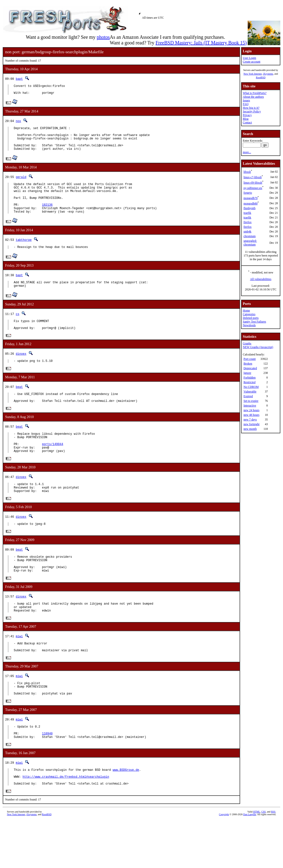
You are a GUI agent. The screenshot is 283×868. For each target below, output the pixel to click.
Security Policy (252, 111)
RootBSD (261, 77)
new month (250, 429)
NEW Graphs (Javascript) (258, 347)
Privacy (247, 115)
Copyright (224, 862)
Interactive (250, 406)
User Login (249, 58)
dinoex (21, 372)
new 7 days (250, 420)
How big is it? (251, 108)
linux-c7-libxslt (253, 177)
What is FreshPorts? (255, 93)
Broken (248, 364)
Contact (247, 122)
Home (246, 311)
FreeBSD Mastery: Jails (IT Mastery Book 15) (201, 43)
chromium (250, 236)
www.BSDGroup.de (126, 815)
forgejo (248, 193)
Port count (250, 359)
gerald (21, 184)
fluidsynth (250, 208)
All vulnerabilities (261, 279)
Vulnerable (250, 392)
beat (19, 406)
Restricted (250, 382)
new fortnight (251, 424)
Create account (252, 62)
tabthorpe (24, 254)
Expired (248, 396)
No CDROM (251, 387)
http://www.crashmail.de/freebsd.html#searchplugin (66, 823)
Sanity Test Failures (254, 322)
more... (247, 152)
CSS (264, 860)
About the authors (253, 97)
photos (103, 37)
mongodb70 (251, 198)
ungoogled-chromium (250, 243)
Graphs (247, 343)
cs (17, 330)
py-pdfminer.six (253, 188)
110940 (47, 777)
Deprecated (250, 368)
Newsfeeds (249, 325)
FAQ (246, 104)
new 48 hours (251, 415)
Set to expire (251, 401)
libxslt (247, 172)
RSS (273, 860)
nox (18, 123)
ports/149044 (52, 469)
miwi (19, 672)
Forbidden (250, 378)
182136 (47, 217)
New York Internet (253, 74)
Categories (249, 314)
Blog (246, 119)
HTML (257, 860)
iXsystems (268, 74)
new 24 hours (251, 410)
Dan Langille (250, 862)
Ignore (247, 373)
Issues (246, 100)
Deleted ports (251, 318)
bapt (19, 79)
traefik (247, 213)
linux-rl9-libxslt (253, 183)
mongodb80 (251, 203)
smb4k (247, 231)
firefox (248, 222)
